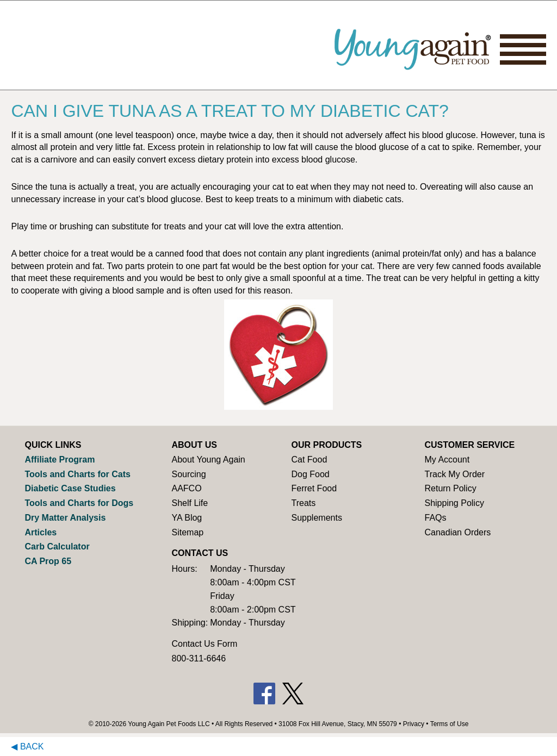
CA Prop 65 (48, 561)
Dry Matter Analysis (65, 518)
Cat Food (309, 460)
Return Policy (450, 488)
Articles (41, 532)
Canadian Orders (457, 532)
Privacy (414, 724)
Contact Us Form (204, 644)
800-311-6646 (199, 658)
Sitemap (187, 532)
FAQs (435, 518)
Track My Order (454, 474)
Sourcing (188, 474)
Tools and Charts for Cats (77, 474)
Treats (303, 503)
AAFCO (186, 488)
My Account (447, 460)
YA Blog (187, 518)
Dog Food (310, 474)
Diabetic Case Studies (70, 488)
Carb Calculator (57, 546)
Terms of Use (450, 724)
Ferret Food (314, 488)
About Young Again (208, 460)
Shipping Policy (454, 503)
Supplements (316, 518)
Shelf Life (190, 503)
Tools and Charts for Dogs (79, 503)
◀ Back (27, 746)
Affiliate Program (60, 460)
